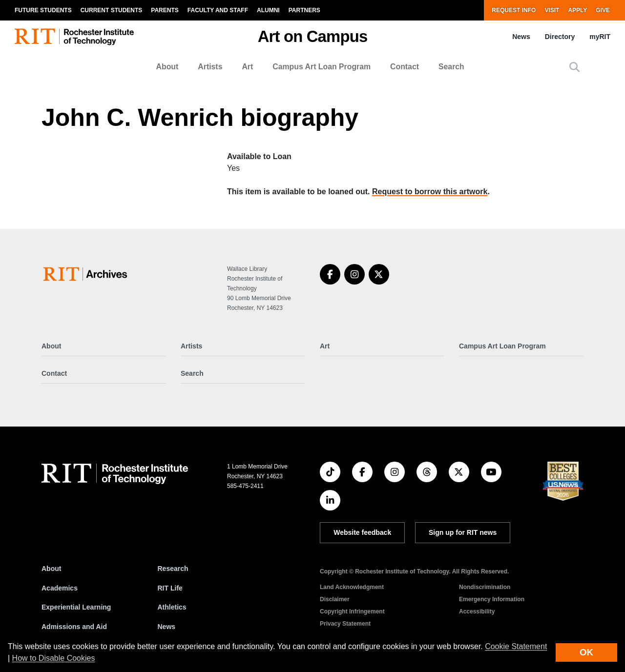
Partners (304, 10)
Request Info (514, 10)
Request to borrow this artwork (430, 192)
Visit (552, 10)
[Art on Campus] (87, 274)
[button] (574, 67)
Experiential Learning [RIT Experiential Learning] (76, 607)
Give (603, 10)
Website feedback (362, 532)
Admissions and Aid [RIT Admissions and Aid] (74, 627)
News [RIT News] (167, 627)
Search (451, 67)
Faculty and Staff (218, 10)
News (521, 37)
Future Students (43, 10)
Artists (210, 67)
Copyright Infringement (352, 611)
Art (247, 67)
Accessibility (477, 611)
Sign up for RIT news (463, 532)
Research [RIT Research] (173, 569)
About (167, 67)
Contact (405, 67)
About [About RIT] (51, 569)
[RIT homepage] (74, 37)
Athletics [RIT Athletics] (172, 607)
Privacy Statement (345, 624)
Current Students (112, 10)
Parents (165, 10)
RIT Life (170, 588)
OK (586, 652)
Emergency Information (492, 599)
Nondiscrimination (485, 587)
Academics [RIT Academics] (60, 588)
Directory (560, 37)
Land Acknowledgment (352, 587)
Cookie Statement (516, 646)
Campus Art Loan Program (322, 67)
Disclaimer (335, 599)
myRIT (600, 37)
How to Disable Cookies (54, 658)
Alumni (268, 10)
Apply (577, 10)
